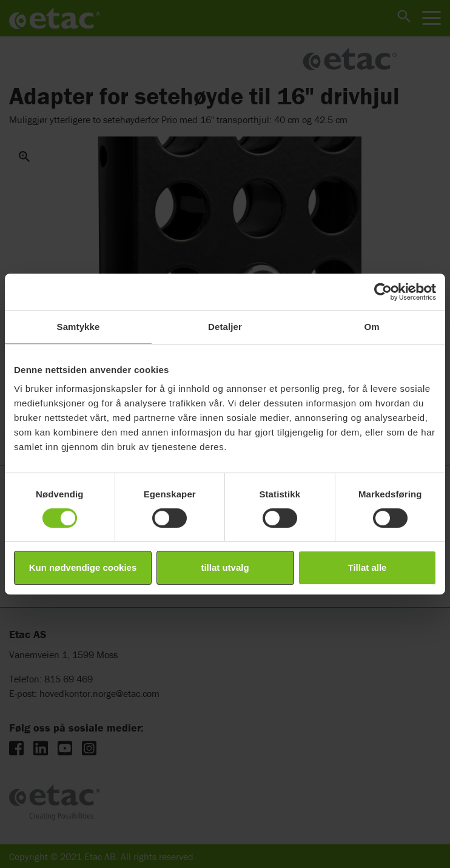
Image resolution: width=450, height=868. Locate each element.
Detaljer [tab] (225, 327)
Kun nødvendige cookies (83, 567)
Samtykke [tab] (79, 327)
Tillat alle (368, 567)
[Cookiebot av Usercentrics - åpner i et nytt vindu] (383, 292)
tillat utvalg (225, 567)
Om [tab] (371, 327)
